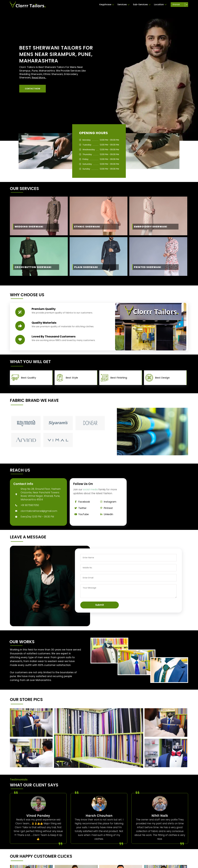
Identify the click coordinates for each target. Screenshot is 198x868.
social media (90, 489)
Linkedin (106, 514)
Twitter (80, 508)
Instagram (108, 502)
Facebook (82, 502)
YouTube (81, 514)
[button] (33, 89)
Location (160, 5)
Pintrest (106, 508)
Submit (100, 605)
